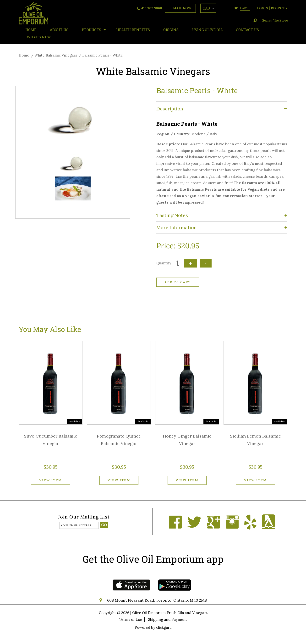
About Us (59, 30)
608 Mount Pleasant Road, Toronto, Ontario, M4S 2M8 (157, 600)
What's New (39, 37)
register (279, 8)
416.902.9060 (152, 8)
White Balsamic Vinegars (56, 55)
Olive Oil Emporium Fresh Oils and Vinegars (170, 613)
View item (51, 480)
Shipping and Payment (167, 619)
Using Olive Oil (207, 30)
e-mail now (180, 8)
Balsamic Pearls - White (103, 55)
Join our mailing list (84, 517)
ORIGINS (171, 30)
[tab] (222, 109)
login (262, 8)
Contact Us (247, 30)
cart (245, 8)
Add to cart (178, 282)
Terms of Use (131, 619)
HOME (31, 30)
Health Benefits (133, 30)
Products (91, 30)
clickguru (164, 627)
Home (24, 55)
